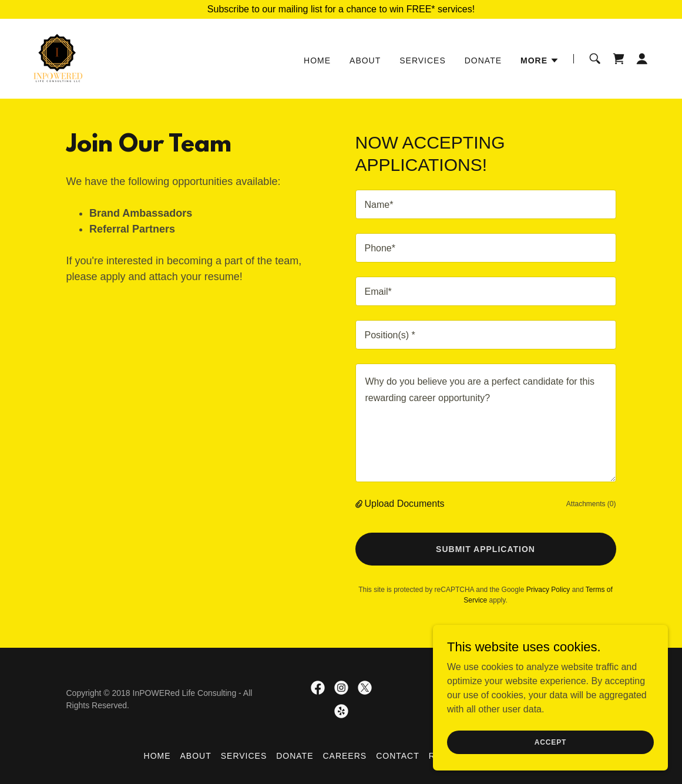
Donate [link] (483, 60)
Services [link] (423, 60)
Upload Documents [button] (405, 504)
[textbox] (486, 204)
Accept (550, 742)
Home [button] (157, 756)
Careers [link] (345, 756)
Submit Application (486, 549)
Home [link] (317, 60)
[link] (57, 58)
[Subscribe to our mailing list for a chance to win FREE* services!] (341, 9)
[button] (540, 60)
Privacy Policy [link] (548, 590)
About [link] (365, 60)
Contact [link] (398, 756)
